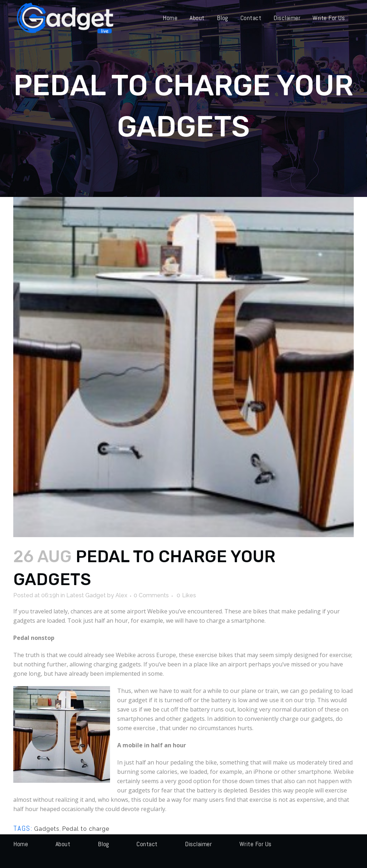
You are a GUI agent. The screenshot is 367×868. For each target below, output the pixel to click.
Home (21, 844)
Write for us (256, 844)
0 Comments (151, 595)
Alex (121, 595)
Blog (104, 844)
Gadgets (47, 829)
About (63, 844)
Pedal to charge (86, 829)
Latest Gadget (86, 595)
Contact (147, 844)
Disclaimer (198, 844)
